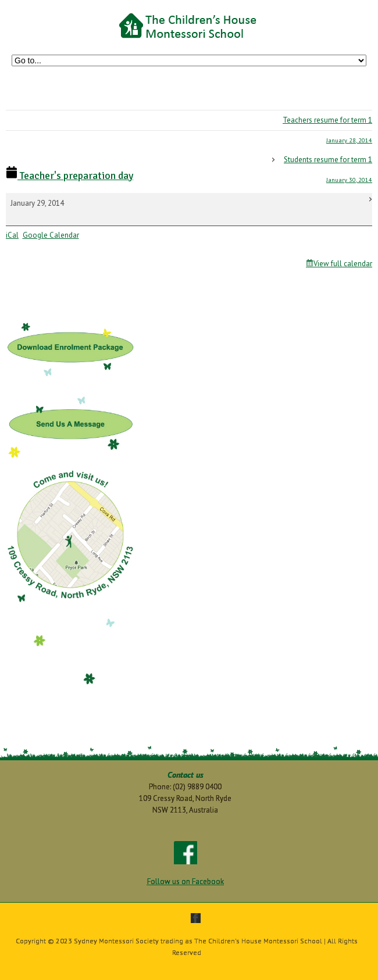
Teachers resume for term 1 (189, 133)
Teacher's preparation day (69, 176)
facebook (196, 918)
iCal (12, 235)
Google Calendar (51, 235)
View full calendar (343, 264)
